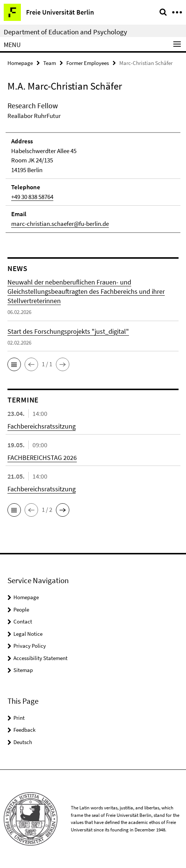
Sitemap (23, 670)
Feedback (24, 730)
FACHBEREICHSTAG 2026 (42, 458)
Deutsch (23, 742)
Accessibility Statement (40, 658)
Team (50, 63)
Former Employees (88, 63)
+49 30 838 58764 (32, 197)
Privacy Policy (30, 646)
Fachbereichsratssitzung (42, 426)
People (21, 609)
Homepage (20, 63)
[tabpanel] (93, 167)
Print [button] (19, 718)
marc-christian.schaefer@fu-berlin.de (60, 224)
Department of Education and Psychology (65, 32)
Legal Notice (28, 634)
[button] (14, 364)
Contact (23, 621)
